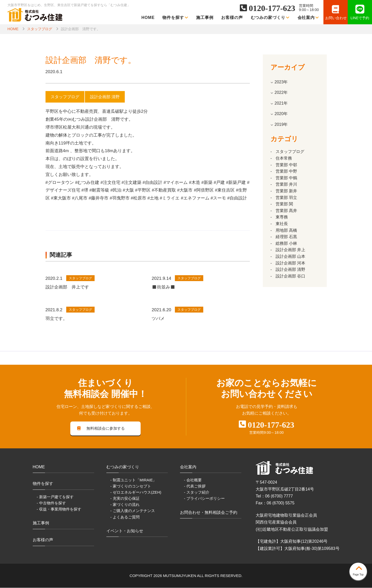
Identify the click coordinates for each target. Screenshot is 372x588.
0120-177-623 (272, 8)
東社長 (282, 224)
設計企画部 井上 (290, 250)
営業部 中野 (286, 171)
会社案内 (308, 18)
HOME (148, 18)
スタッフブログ (40, 29)
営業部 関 (284, 204)
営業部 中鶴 (286, 178)
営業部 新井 (286, 191)
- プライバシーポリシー (204, 499)
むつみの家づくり (270, 18)
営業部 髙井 (286, 211)
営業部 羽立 (286, 198)
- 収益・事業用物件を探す (59, 509)
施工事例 (205, 18)
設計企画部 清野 (290, 269)
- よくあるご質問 (125, 517)
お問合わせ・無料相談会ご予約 (209, 513)
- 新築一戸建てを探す (55, 497)
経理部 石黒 (286, 237)
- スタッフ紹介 (197, 492)
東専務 (282, 217)
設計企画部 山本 (290, 256)
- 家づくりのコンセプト (131, 486)
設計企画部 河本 (290, 263)
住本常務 (284, 158)
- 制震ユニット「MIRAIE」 (134, 480)
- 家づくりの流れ (125, 505)
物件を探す (175, 18)
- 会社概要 (193, 480)
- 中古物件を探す (51, 503)
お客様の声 (232, 18)
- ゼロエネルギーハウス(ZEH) (136, 492)
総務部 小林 (286, 243)
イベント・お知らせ (125, 531)
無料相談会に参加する (101, 429)
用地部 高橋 (286, 230)
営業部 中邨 (286, 165)
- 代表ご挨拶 (195, 486)
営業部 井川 (286, 184)
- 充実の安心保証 (125, 499)
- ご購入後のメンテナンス (133, 511)
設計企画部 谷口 (290, 276)
